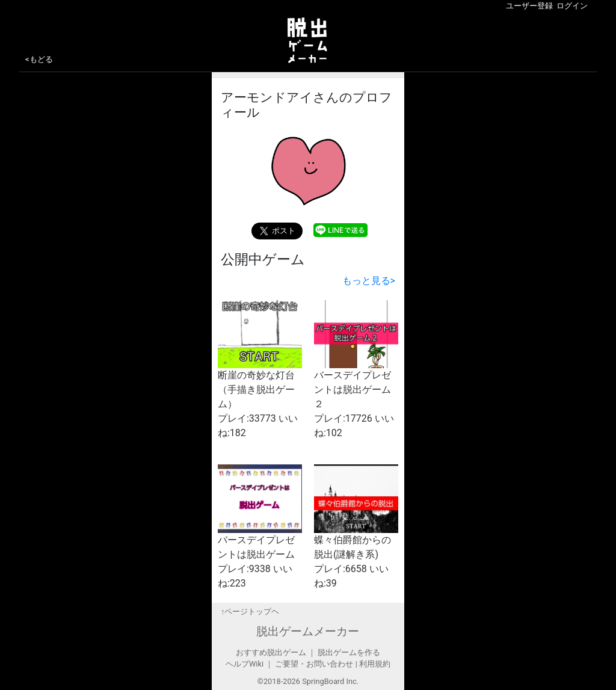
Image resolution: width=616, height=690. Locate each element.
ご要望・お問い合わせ (314, 664)
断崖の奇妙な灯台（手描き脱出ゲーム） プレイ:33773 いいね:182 (260, 369)
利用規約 (375, 664)
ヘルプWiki (245, 664)
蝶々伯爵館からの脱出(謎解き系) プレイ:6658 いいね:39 (356, 526)
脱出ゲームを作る (349, 652)
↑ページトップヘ (250, 611)
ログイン (572, 6)
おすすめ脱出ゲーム (271, 652)
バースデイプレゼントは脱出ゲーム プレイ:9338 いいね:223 (260, 526)
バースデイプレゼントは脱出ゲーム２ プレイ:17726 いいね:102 (356, 369)
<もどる (39, 59)
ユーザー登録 (529, 6)
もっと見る (369, 281)
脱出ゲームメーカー (308, 631)
